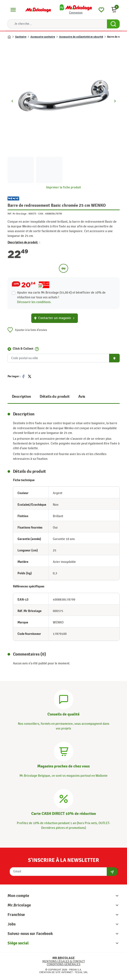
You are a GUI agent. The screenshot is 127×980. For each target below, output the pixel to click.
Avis (82, 397)
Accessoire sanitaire (43, 37)
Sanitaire (21, 37)
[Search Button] (113, 24)
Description (21, 397)
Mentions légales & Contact (64, 961)
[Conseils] (64, 699)
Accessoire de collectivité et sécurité (81, 37)
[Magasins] (64, 751)
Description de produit (24, 243)
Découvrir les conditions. (34, 302)
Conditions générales (64, 964)
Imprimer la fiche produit (63, 187)
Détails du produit (55, 397)
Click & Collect (23, 349)
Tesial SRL (81, 972)
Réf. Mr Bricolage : (18, 214)
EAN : (41, 214)
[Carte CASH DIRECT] (64, 798)
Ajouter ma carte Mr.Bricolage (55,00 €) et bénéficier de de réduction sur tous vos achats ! (61, 295)
